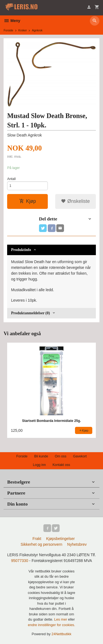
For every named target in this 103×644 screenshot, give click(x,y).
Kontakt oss (61, 465)
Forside (8, 30)
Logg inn (39, 465)
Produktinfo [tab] (21, 250)
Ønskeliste (75, 201)
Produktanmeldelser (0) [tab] (30, 313)
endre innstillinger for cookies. (52, 625)
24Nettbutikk (62, 634)
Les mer (61, 619)
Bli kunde (41, 456)
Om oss (60, 456)
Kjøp (28, 201)
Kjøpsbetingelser (60, 539)
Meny (12, 21)
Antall (11, 179)
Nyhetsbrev (77, 544)
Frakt (37, 539)
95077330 (20, 561)
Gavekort (80, 456)
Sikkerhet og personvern (41, 544)
